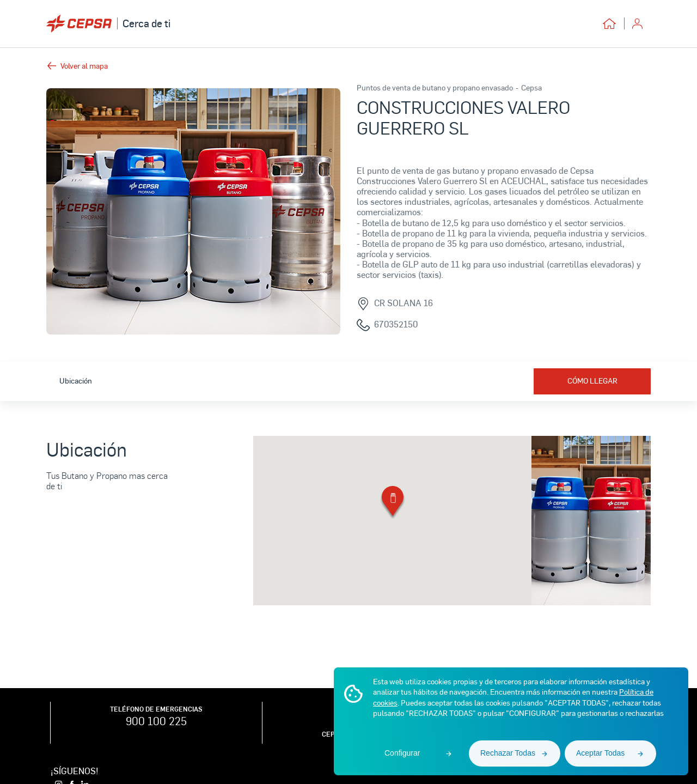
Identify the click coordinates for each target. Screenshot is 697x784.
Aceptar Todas (600, 753)
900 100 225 (156, 721)
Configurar (402, 753)
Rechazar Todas (508, 753)
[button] (393, 503)
